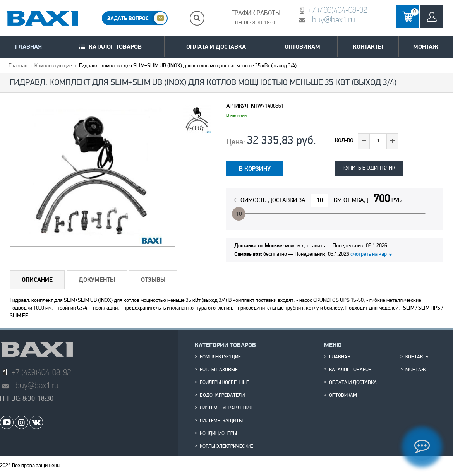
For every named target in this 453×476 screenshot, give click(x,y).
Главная (28, 47)
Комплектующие (53, 66)
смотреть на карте (371, 254)
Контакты (368, 47)
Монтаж (426, 47)
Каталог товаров (115, 47)
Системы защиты (221, 421)
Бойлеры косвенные (225, 383)
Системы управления (226, 408)
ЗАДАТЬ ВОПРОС (128, 18)
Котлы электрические (226, 447)
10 (239, 214)
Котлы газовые (219, 370)
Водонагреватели (222, 396)
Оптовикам (302, 47)
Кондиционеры (218, 434)
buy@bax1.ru (334, 20)
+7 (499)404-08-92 (337, 10)
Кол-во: (345, 141)
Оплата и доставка (216, 47)
